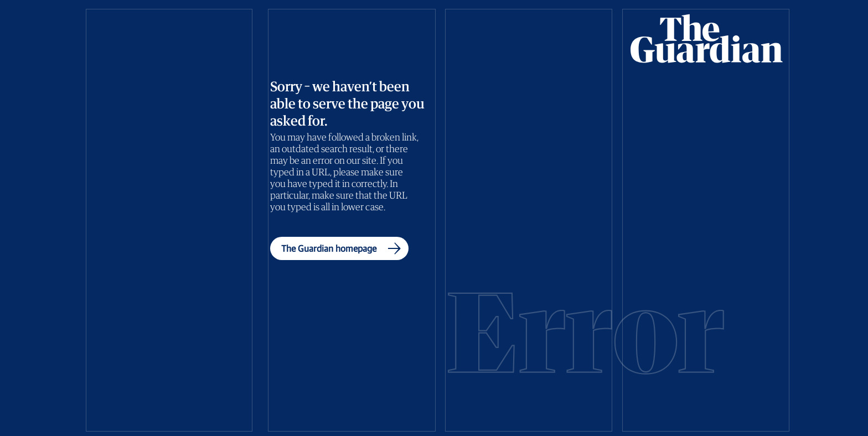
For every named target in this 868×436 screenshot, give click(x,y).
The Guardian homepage (343, 248)
